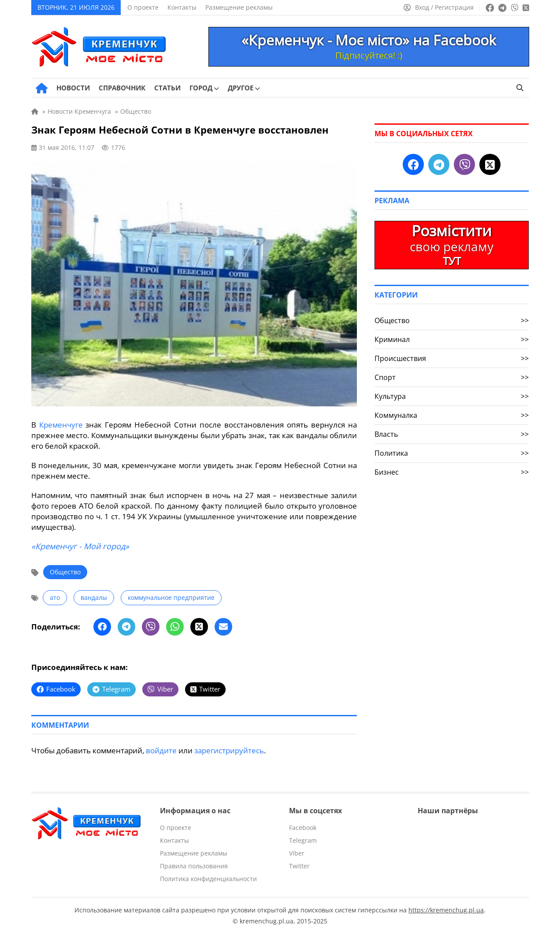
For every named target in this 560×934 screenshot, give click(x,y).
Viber (297, 853)
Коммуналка (452, 415)
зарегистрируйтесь (229, 750)
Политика (452, 453)
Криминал (452, 339)
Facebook (303, 828)
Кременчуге (61, 425)
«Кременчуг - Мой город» (80, 546)
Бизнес (452, 472)
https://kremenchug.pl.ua (446, 910)
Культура (452, 396)
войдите (161, 750)
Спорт (452, 377)
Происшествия (452, 358)
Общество (65, 572)
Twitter (299, 866)
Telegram (303, 840)
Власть (452, 434)
